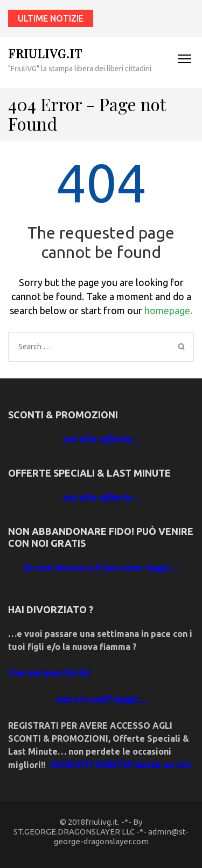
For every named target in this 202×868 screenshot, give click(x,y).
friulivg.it (45, 53)
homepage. (168, 310)
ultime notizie (51, 18)
